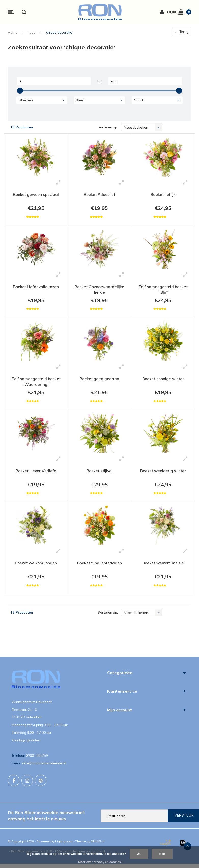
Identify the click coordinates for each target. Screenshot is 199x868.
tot (99, 81)
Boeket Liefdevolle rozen (36, 288)
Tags (32, 32)
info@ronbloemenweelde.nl (44, 767)
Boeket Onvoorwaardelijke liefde (99, 290)
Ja (139, 854)
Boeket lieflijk (163, 195)
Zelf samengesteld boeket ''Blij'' (163, 290)
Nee (162, 854)
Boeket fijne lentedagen (99, 566)
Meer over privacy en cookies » (101, 862)
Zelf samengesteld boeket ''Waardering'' (36, 383)
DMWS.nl (98, 845)
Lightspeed (64, 845)
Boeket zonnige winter (163, 380)
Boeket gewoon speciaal (36, 195)
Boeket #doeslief (99, 195)
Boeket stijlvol (99, 473)
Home (13, 32)
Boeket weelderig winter (163, 473)
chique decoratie (59, 32)
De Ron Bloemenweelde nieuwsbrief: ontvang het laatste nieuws (47, 819)
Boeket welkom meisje (163, 566)
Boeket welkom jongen (36, 566)
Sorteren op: (108, 127)
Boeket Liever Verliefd (36, 473)
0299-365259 (37, 760)
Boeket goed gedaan (99, 380)
